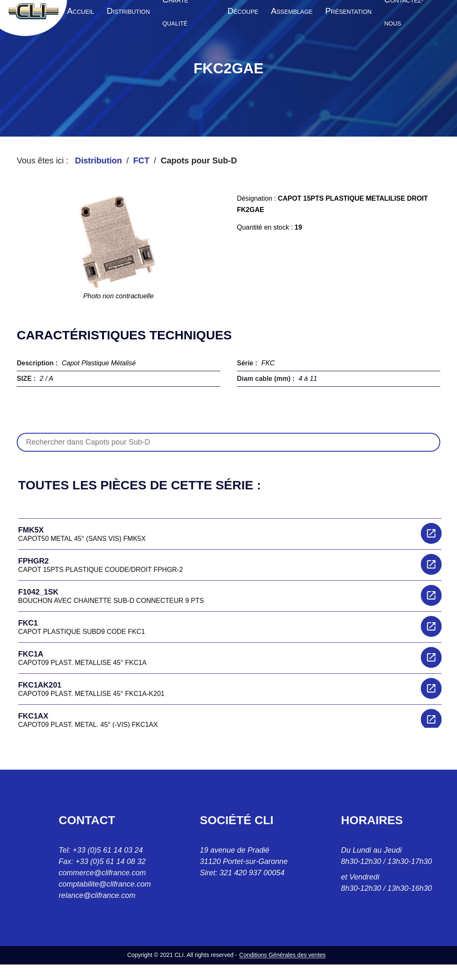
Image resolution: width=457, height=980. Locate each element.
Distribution (98, 160)
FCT (141, 160)
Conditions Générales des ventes (282, 955)
